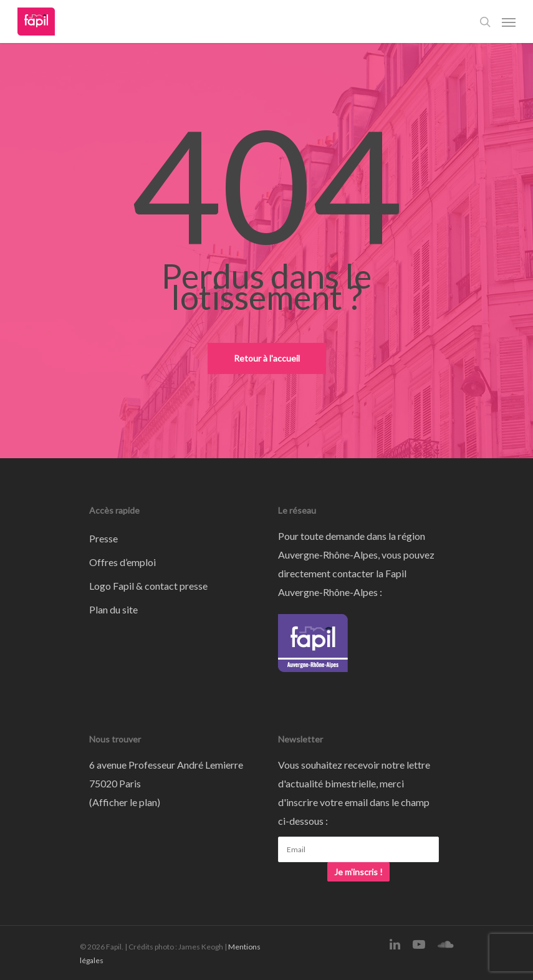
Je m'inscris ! (358, 872)
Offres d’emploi (122, 562)
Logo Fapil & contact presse (148, 586)
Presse (103, 538)
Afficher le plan (125, 802)
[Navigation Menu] (509, 22)
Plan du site (113, 609)
